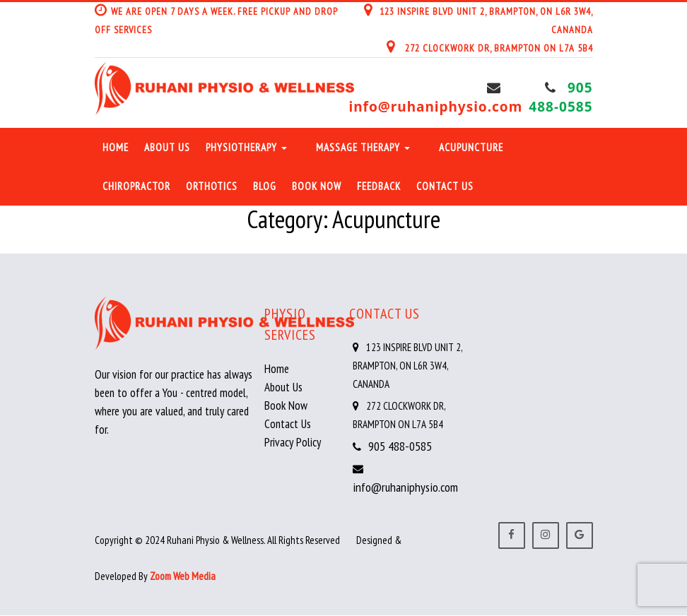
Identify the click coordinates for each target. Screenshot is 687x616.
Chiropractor (136, 186)
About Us (167, 147)
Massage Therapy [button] (363, 147)
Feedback (379, 186)
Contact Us (445, 186)
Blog (265, 186)
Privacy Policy (293, 442)
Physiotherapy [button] (246, 147)
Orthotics (212, 186)
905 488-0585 (560, 97)
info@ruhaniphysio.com (436, 107)
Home (116, 147)
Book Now (317, 186)
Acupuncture (471, 147)
